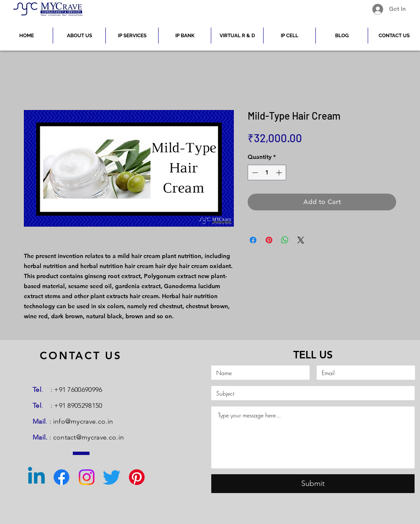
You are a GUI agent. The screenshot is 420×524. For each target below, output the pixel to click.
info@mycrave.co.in (83, 421)
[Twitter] (112, 477)
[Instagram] (87, 477)
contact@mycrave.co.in (89, 437)
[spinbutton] (267, 173)
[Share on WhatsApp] (285, 240)
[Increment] (280, 173)
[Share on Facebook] (253, 240)
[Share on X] (301, 240)
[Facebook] (61, 477)
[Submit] (313, 484)
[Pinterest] (137, 477)
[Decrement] (254, 173)
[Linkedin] (36, 477)
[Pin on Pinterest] (269, 240)
